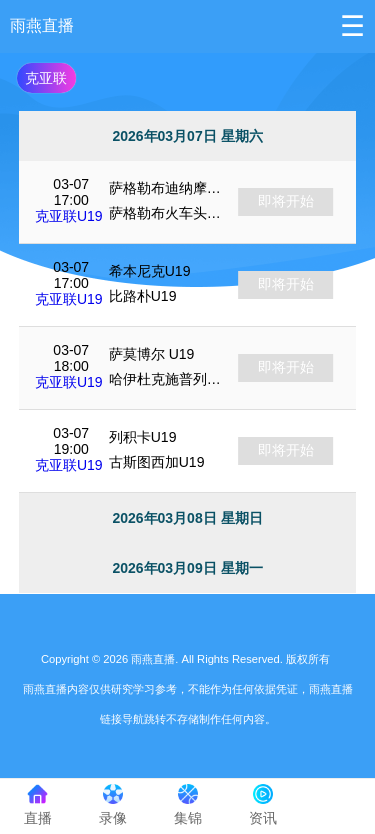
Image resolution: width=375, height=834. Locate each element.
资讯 (262, 805)
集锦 (187, 805)
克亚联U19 (69, 216)
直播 (37, 805)
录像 (112, 805)
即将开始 (286, 201)
